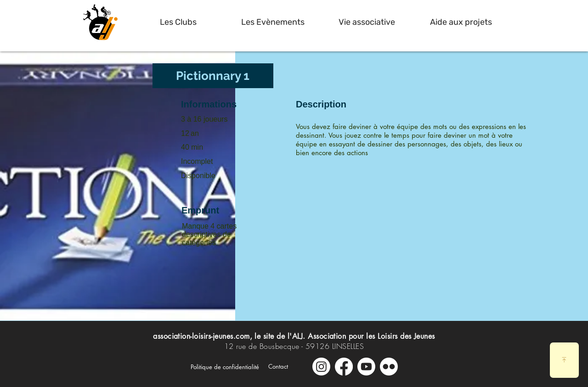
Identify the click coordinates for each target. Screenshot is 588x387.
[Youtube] (366, 367)
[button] (178, 22)
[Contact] (278, 366)
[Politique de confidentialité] (225, 367)
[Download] (564, 360)
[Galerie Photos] (389, 367)
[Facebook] (344, 367)
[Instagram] (321, 367)
